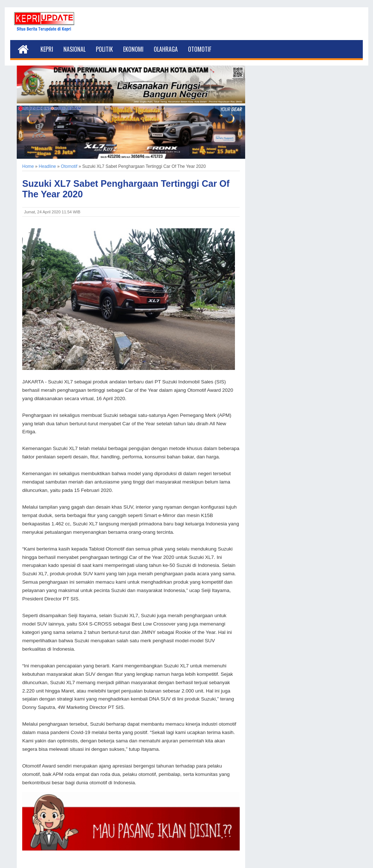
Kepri (47, 49)
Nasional (74, 49)
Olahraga (166, 49)
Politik (104, 49)
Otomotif (200, 49)
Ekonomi (133, 49)
